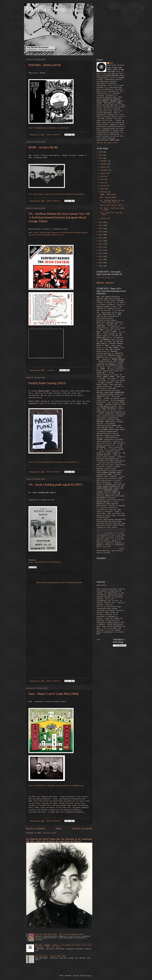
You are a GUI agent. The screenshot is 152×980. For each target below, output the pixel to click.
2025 (101, 155)
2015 (101, 247)
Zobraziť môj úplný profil (107, 143)
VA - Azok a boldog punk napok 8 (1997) (55, 484)
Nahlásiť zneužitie (105, 283)
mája (103, 183)
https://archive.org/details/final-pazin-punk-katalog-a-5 (53, 462)
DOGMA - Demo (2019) (45, 65)
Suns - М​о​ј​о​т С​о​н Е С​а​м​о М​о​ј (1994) (54, 694)
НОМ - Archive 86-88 (43, 147)
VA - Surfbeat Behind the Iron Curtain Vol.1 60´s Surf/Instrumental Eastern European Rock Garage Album (59, 217)
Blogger (89, 976)
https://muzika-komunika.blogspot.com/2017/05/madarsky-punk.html (59, 582)
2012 (101, 257)
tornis (99, 277)
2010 (101, 263)
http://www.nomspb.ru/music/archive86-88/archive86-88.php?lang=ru (57, 194)
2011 (101, 260)
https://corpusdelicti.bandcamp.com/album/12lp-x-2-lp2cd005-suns (56, 786)
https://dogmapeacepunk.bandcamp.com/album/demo (49, 128)
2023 (101, 222)
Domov (59, 829)
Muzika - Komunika (53, 9)
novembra (104, 164)
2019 (101, 235)
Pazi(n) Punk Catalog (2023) (47, 383)
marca (103, 189)
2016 (101, 244)
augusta (104, 173)
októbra (104, 167)
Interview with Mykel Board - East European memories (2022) (59, 934)
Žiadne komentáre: (54, 135)
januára (104, 218)
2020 (101, 232)
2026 (101, 152)
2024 (101, 158)
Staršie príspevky (82, 829)
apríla (103, 186)
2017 (101, 241)
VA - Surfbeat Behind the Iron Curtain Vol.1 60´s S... (112, 201)
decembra (104, 161)
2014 (101, 250)
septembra (105, 170)
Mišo (111, 63)
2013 (101, 253)
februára (104, 192)
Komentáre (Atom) (50, 833)
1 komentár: (52, 370)
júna (103, 179)
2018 (101, 238)
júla (103, 176)
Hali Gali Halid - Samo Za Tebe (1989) (51, 956)
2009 (101, 266)
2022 (101, 225)
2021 (101, 229)
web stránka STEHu (108, 277)
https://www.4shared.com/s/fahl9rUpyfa (45, 562)
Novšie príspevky (36, 829)
